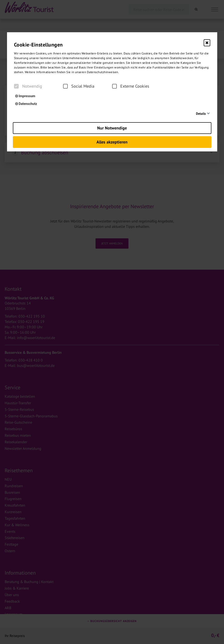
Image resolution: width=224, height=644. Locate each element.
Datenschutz (26, 104)
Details (201, 114)
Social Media (79, 86)
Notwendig (28, 86)
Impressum (25, 96)
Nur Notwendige (112, 128)
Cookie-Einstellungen (38, 45)
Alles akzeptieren (112, 142)
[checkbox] (16, 86)
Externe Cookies (131, 86)
